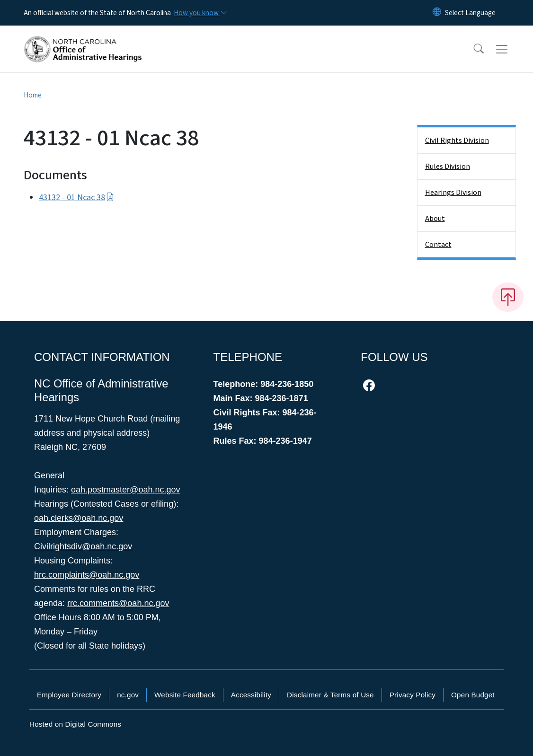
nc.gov (128, 695)
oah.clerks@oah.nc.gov (79, 518)
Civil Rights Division (457, 141)
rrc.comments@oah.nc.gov (118, 603)
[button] (472, 49)
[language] (470, 13)
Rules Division (448, 167)
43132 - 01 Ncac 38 (76, 198)
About (435, 219)
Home (33, 95)
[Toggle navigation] (511, 49)
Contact (438, 245)
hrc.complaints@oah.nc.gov (87, 575)
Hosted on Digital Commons (75, 724)
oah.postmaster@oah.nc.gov (125, 490)
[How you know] (200, 13)
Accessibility (251, 695)
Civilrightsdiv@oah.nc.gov (83, 546)
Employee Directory (69, 695)
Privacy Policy (413, 695)
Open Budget (473, 695)
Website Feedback (185, 695)
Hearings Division (453, 193)
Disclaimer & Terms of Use (330, 695)
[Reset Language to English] (437, 13)
